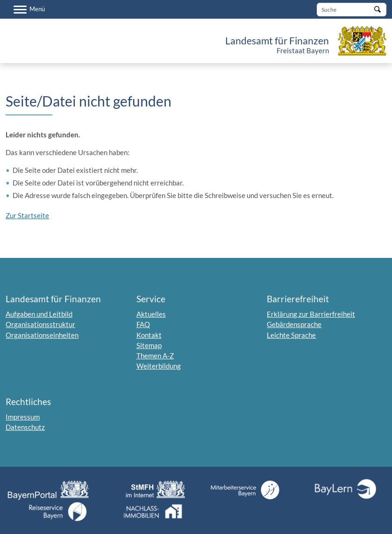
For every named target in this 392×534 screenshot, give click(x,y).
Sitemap (149, 345)
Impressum (23, 417)
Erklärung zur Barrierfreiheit (311, 314)
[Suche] (352, 10)
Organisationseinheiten (42, 335)
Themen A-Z (155, 356)
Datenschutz (25, 427)
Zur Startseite (27, 215)
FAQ (143, 324)
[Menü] (29, 9)
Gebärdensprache (294, 324)
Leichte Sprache (291, 335)
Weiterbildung (159, 366)
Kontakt (149, 335)
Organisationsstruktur (40, 324)
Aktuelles (151, 314)
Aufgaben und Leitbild (39, 314)
